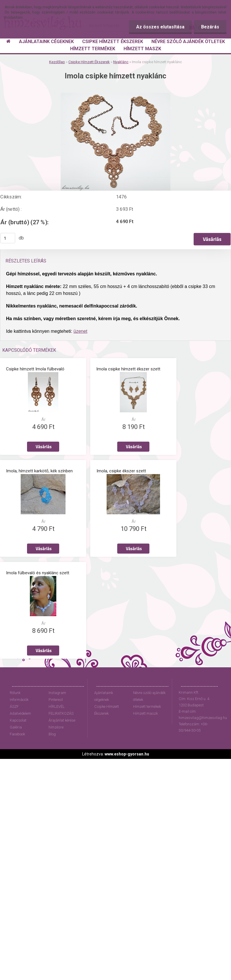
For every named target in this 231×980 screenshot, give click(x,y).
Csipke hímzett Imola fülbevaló (35, 368)
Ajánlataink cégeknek (104, 694)
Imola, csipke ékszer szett (121, 469)
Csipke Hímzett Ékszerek (89, 62)
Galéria (16, 725)
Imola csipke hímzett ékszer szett (128, 368)
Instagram (57, 690)
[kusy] (8, 238)
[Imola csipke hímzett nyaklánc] (115, 95)
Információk (19, 697)
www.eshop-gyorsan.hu (127, 751)
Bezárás (210, 27)
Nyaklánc (121, 62)
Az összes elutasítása (160, 27)
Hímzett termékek (147, 704)
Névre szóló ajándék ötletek (149, 694)
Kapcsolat (18, 718)
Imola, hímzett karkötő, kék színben (39, 469)
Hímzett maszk (145, 711)
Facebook (17, 731)
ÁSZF (14, 704)
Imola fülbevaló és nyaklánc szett (38, 570)
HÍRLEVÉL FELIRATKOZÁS (61, 707)
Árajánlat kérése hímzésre (62, 721)
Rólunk (15, 690)
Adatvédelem (20, 711)
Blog (52, 731)
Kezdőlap (57, 62)
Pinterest (56, 697)
